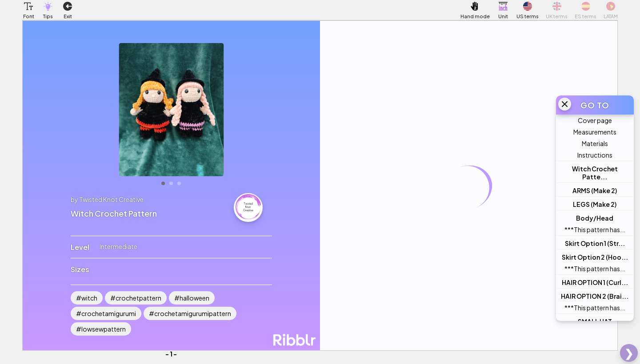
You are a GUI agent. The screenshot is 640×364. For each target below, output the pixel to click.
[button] (28, 6)
